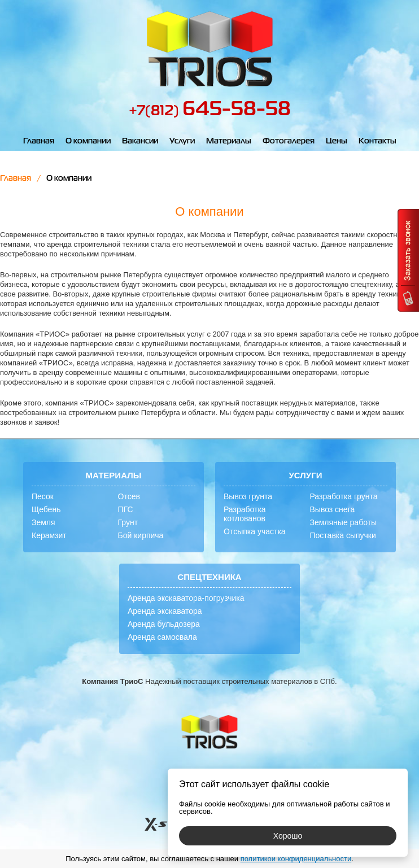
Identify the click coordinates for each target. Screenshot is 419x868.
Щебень (46, 509)
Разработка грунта (344, 496)
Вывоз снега (333, 509)
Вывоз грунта (248, 496)
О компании (88, 141)
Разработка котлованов (245, 514)
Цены (337, 141)
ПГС (126, 509)
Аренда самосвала (162, 637)
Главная (39, 141)
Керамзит (49, 535)
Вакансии (140, 141)
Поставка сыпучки (343, 535)
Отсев (129, 496)
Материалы (229, 141)
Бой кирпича (141, 535)
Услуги (182, 141)
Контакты (377, 141)
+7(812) (210, 111)
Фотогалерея (289, 141)
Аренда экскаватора (165, 611)
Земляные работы (344, 522)
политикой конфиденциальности (296, 859)
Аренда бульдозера (164, 624)
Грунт (128, 522)
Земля (43, 522)
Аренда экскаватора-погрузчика (186, 598)
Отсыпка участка (255, 531)
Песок (43, 496)
